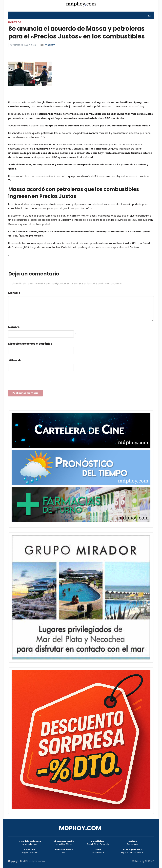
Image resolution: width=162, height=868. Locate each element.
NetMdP (150, 861)
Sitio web (15, 360)
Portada (15, 22)
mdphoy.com (80, 828)
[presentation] (33, 381)
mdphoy (50, 45)
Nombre (14, 327)
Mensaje (14, 293)
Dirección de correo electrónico (30, 344)
